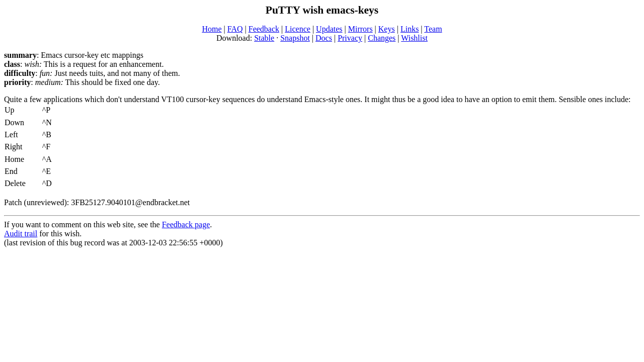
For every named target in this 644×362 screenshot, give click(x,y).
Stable (264, 38)
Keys (387, 29)
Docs (324, 38)
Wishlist (414, 38)
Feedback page (186, 224)
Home (212, 29)
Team (433, 29)
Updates (329, 29)
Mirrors (360, 29)
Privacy (350, 38)
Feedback (264, 29)
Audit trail (21, 234)
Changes (382, 38)
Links (410, 29)
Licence (298, 29)
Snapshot (295, 38)
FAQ (235, 29)
